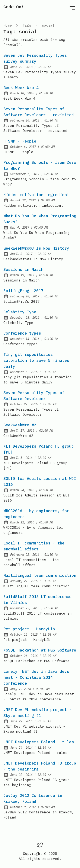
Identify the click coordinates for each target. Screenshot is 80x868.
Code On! (14, 7)
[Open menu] (72, 8)
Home (8, 25)
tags (27, 25)
